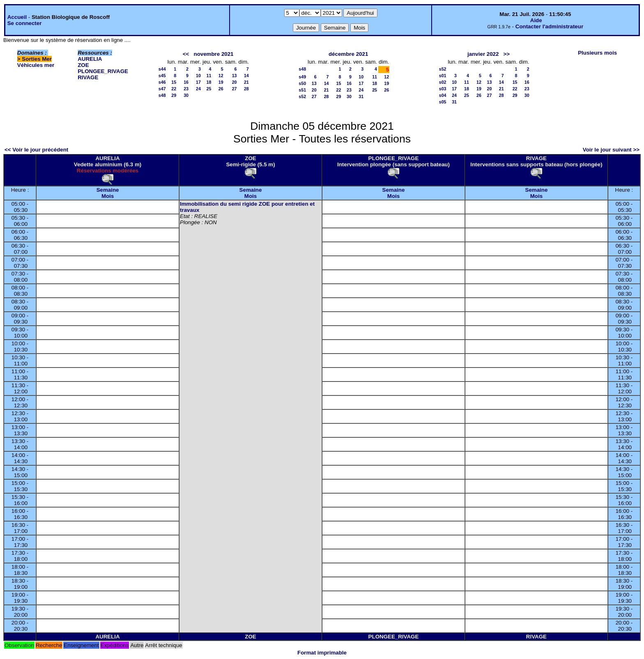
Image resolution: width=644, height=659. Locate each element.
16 (186, 82)
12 (221, 76)
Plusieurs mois (597, 53)
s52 (302, 96)
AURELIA (90, 59)
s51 (302, 90)
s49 (302, 77)
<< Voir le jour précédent (36, 150)
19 (221, 82)
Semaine (108, 190)
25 (209, 89)
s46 (162, 82)
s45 (162, 76)
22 (174, 89)
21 (246, 82)
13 (235, 76)
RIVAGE (88, 77)
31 (361, 96)
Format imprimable (322, 653)
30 (186, 95)
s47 (162, 89)
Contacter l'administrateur (549, 26)
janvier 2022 (483, 54)
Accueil (17, 17)
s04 (443, 95)
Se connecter (25, 23)
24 (198, 89)
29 (174, 95)
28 (246, 89)
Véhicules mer (36, 65)
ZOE (83, 65)
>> (507, 54)
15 (174, 82)
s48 (162, 95)
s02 (443, 82)
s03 (443, 89)
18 (209, 82)
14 (246, 76)
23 (186, 89)
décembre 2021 (348, 54)
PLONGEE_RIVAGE (103, 71)
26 (221, 89)
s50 (302, 83)
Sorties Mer (37, 59)
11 (209, 76)
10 (198, 76)
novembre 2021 (213, 54)
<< (186, 54)
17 (198, 82)
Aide (536, 20)
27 (235, 89)
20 (235, 82)
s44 (162, 69)
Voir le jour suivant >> (611, 150)
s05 (443, 102)
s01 (443, 76)
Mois (108, 196)
